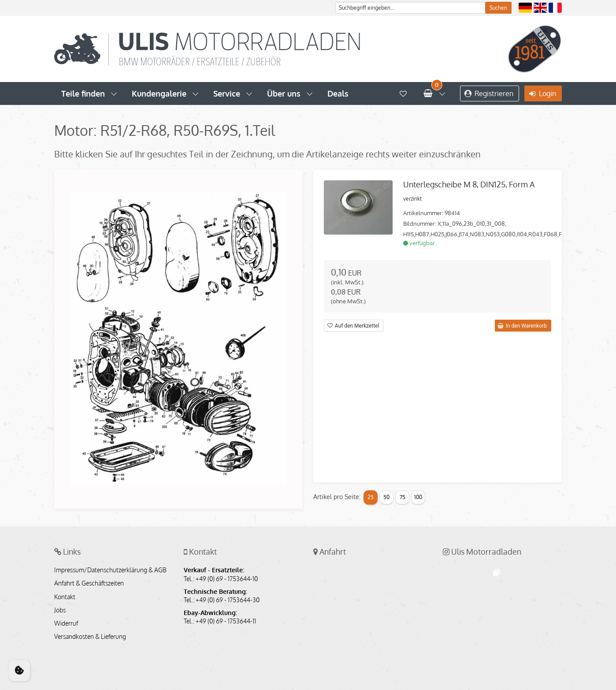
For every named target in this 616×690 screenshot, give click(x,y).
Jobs (60, 610)
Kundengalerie (159, 93)
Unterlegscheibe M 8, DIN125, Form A (469, 184)
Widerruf (66, 623)
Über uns (284, 93)
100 (418, 497)
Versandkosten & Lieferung (90, 637)
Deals (338, 93)
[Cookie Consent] (19, 671)
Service (227, 93)
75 (403, 497)
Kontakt (65, 597)
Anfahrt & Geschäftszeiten (89, 583)
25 (371, 497)
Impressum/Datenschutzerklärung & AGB (110, 570)
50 (386, 497)
